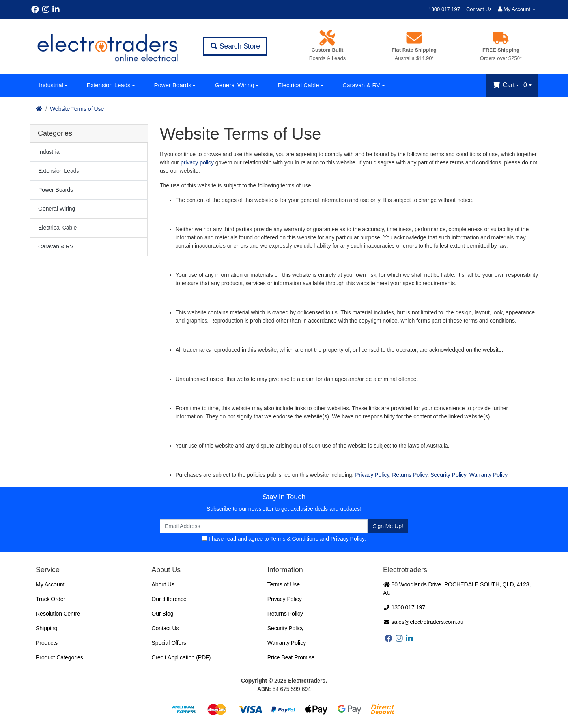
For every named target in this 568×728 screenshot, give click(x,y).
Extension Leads (109, 85)
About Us (163, 584)
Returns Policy (410, 475)
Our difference (169, 599)
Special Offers (169, 643)
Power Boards (172, 85)
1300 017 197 (444, 9)
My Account (50, 584)
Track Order (50, 599)
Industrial (51, 85)
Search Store (235, 46)
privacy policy (197, 162)
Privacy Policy (372, 475)
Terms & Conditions (294, 539)
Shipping (47, 628)
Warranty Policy (489, 475)
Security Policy (448, 475)
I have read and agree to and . (284, 539)
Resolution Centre (58, 614)
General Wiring (234, 85)
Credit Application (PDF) (181, 657)
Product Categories (60, 657)
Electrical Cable (298, 85)
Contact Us (479, 9)
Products (47, 643)
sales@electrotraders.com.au (423, 622)
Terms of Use (284, 584)
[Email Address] (264, 526)
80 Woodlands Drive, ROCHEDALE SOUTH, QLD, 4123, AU (457, 589)
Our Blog (162, 614)
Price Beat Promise (291, 657)
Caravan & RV (361, 85)
